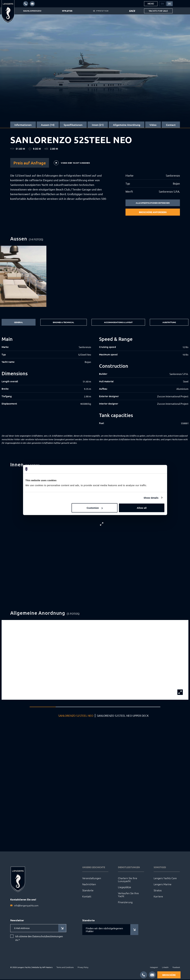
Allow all (142, 508)
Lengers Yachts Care (165, 879)
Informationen (23, 125)
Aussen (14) (48, 125)
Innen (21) (98, 125)
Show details (151, 498)
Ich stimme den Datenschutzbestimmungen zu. (39, 939)
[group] (95, 277)
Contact (171, 125)
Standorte (88, 891)
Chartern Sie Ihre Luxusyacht (128, 880)
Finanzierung (125, 903)
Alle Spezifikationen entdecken (153, 203)
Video (153, 125)
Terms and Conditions (65, 968)
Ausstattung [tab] (169, 323)
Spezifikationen (73, 125)
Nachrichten (89, 885)
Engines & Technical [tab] (62, 323)
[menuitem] (162, 4)
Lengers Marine (163, 885)
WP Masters (47, 968)
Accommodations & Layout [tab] (118, 323)
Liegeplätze (125, 887)
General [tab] (18, 323)
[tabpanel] (95, 381)
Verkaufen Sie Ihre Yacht (128, 895)
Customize (95, 508)
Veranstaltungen (92, 879)
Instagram (154, 968)
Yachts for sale (158, 11)
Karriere (158, 897)
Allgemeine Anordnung (127, 125)
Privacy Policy (83, 968)
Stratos (158, 891)
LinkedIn (165, 968)
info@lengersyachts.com (26, 906)
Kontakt (87, 897)
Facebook (176, 968)
